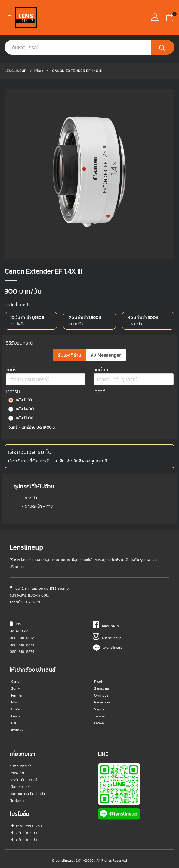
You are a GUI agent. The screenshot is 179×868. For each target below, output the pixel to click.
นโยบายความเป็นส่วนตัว (27, 794)
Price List (17, 773)
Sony (15, 688)
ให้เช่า (39, 71)
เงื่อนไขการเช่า (20, 787)
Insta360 (18, 730)
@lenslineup (107, 638)
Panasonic (103, 702)
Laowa (99, 723)
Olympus (101, 695)
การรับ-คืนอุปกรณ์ (24, 780)
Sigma (99, 709)
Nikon (16, 702)
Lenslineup (15, 71)
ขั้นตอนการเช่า (20, 766)
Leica (15, 716)
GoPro (16, 709)
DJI (14, 723)
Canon (16, 682)
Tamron (100, 716)
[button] (170, 17)
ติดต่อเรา (17, 801)
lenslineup (106, 626)
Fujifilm (17, 695)
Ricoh (99, 682)
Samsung (102, 688)
